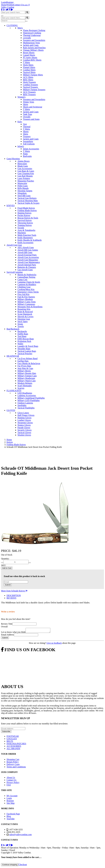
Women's (21, 97)
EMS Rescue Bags (26, 339)
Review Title (7, 624)
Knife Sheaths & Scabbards (30, 240)
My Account (12, 797)
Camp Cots (22, 280)
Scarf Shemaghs (25, 386)
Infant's (21, 146)
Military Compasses (26, 304)
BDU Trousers (29, 95)
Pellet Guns (23, 186)
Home (4, 5)
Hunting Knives (24, 213)
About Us (11, 778)
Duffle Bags (23, 334)
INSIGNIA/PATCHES (16, 744)
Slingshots (22, 193)
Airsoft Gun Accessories (28, 257)
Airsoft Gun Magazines (28, 260)
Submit (8, 585)
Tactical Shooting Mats (28, 201)
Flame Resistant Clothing (34, 30)
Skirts (25, 104)
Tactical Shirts (29, 72)
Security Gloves (25, 430)
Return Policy (13, 763)
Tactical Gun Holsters (27, 198)
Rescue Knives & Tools (28, 218)
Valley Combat (8, 7)
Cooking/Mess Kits (26, 289)
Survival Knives (25, 220)
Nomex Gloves (24, 425)
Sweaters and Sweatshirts (34, 40)
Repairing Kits (24, 309)
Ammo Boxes (24, 161)
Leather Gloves (24, 420)
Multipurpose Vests (31, 43)
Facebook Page (13, 815)
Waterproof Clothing (32, 33)
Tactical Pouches (25, 354)
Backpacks (22, 331)
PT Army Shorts (30, 57)
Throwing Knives (25, 223)
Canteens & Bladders (27, 284)
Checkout (23, 865)
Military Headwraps (26, 378)
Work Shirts (28, 65)
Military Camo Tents (27, 302)
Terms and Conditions (16, 768)
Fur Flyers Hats (24, 366)
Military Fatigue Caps (27, 376)
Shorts (26, 132)
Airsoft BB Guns (25, 252)
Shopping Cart (13, 760)
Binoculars (22, 164)
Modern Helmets (25, 383)
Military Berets (24, 371)
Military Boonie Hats (27, 373)
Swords (21, 228)
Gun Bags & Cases (26, 171)
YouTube (11, 820)
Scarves (21, 388)
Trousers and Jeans (31, 119)
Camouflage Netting (26, 277)
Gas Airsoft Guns (25, 270)
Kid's (20, 122)
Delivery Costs (13, 765)
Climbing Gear (24, 287)
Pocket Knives (24, 215)
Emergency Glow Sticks (28, 292)
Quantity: (5, 559)
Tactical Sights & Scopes (28, 203)
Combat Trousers (30, 85)
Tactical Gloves (24, 432)
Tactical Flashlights (26, 408)
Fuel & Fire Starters (26, 297)
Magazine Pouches (26, 181)
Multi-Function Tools (27, 235)
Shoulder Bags (24, 349)
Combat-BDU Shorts (32, 60)
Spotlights (22, 405)
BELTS (10, 742)
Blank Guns (23, 166)
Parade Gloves (24, 428)
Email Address (8, 635)
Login (4, 2)
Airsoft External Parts (27, 255)
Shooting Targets (25, 191)
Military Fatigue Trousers (34, 90)
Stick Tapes (23, 321)
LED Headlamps (25, 393)
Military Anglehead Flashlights (31, 398)
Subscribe (6, 732)
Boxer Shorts (29, 53)
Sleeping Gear (24, 319)
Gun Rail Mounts (25, 176)
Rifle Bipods (23, 188)
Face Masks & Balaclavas (29, 363)
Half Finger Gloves (26, 415)
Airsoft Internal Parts (27, 265)
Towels (21, 326)
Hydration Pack (24, 341)
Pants (25, 154)
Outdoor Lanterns (25, 403)
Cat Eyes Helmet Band (27, 358)
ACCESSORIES (14, 747)
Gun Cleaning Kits (26, 173)
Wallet (20, 344)
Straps (20, 324)
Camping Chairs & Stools (29, 282)
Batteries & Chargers (27, 267)
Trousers (27, 136)
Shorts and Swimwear (33, 107)
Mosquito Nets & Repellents (30, 307)
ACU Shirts (28, 77)
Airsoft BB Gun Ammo (28, 250)
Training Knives (25, 225)
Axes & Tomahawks (26, 230)
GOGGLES (12, 740)
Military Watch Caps (27, 381)
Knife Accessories (25, 243)
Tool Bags (22, 336)
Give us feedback (54, 644)
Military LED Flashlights (29, 400)
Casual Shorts (29, 55)
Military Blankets (25, 299)
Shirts (25, 134)
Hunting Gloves (24, 418)
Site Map (11, 804)
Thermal (27, 127)
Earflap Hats (23, 361)
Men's (20, 28)
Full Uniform (29, 144)
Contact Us (19, 5)
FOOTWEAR (13, 737)
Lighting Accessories (27, 395)
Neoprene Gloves (25, 423)
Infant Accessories (31, 149)
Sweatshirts (28, 141)
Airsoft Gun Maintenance (29, 262)
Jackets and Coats (31, 45)
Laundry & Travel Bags (28, 346)
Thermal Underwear (32, 35)
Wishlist (10, 5)
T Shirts (26, 62)
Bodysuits (27, 156)
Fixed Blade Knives (26, 208)
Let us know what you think (13, 633)
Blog (9, 817)
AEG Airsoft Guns (26, 247)
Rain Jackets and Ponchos (34, 48)
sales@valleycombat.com (21, 835)
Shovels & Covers (25, 317)
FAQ (9, 786)
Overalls (27, 117)
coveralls (27, 38)
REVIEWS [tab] (11, 598)
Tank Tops (27, 114)
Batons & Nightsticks (27, 275)
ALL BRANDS (13, 749)
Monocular (22, 183)
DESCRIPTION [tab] (14, 595)
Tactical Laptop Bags (27, 351)
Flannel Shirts (29, 67)
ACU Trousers (29, 92)
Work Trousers (29, 82)
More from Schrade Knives (14, 591)
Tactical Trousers (30, 87)
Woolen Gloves (24, 435)
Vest (25, 124)
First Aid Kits (23, 294)
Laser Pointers (24, 178)
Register (10, 2)
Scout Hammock (25, 314)
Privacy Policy (13, 783)
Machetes (22, 233)
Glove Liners (23, 413)
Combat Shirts (29, 70)
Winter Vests (29, 102)
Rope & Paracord (25, 312)
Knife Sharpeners (25, 238)
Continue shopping (10, 865)
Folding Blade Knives (27, 210)
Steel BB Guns (24, 196)
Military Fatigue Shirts (33, 75)
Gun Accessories (25, 169)
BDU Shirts (28, 80)
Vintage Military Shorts (33, 50)
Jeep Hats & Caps (25, 368)
